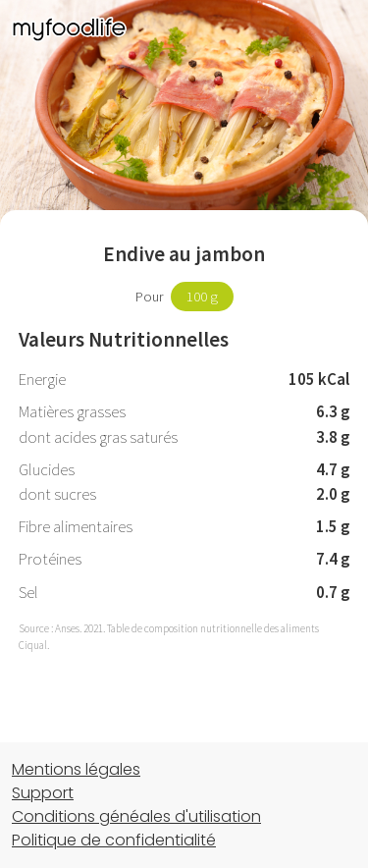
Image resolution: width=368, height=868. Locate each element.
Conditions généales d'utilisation (136, 816)
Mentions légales (76, 769)
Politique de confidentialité (114, 840)
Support (43, 793)
